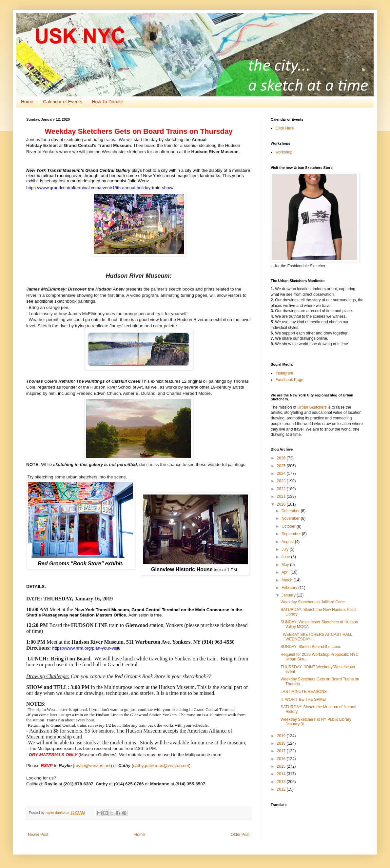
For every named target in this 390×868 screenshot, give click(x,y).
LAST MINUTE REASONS (304, 692)
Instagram (284, 373)
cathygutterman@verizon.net (161, 766)
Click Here (285, 128)
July (286, 549)
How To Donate (107, 102)
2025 (282, 466)
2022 (282, 489)
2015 (282, 766)
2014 (282, 774)
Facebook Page (289, 380)
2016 (282, 759)
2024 (282, 474)
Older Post (240, 835)
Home (27, 102)
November (291, 518)
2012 (282, 789)
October (289, 526)
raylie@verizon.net (93, 766)
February (290, 588)
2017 (282, 751)
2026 (282, 458)
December (291, 511)
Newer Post (38, 835)
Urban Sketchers (312, 407)
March (288, 580)
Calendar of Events (62, 102)
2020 (282, 504)
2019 (282, 736)
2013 (282, 782)
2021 (282, 496)
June (286, 557)
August (288, 542)
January (289, 595)
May (286, 565)
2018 (282, 743)
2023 (282, 481)
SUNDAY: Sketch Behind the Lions (311, 647)
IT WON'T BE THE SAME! (303, 699)
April (286, 572)
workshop (284, 152)
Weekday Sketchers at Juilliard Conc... (314, 602)
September (292, 534)
